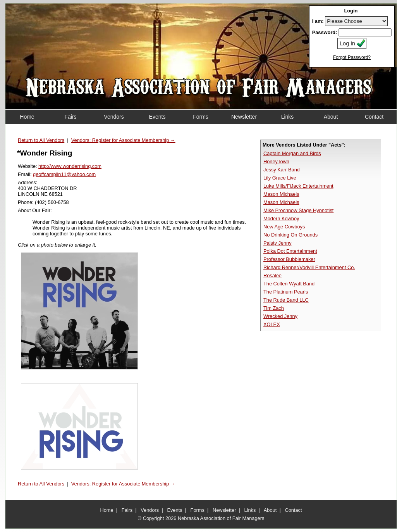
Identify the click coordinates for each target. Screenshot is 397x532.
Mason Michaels (281, 194)
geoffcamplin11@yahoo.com (64, 174)
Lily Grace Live (280, 178)
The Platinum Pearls (286, 292)
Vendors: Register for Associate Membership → (123, 140)
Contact (293, 510)
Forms (198, 510)
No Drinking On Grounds (290, 235)
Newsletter (224, 510)
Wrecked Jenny (280, 316)
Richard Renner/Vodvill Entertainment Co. (309, 267)
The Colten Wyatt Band (289, 284)
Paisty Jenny (278, 243)
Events (174, 510)
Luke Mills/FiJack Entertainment (298, 186)
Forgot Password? (352, 57)
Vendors (150, 510)
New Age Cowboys (284, 227)
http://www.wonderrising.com (70, 166)
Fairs (127, 510)
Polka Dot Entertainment (290, 251)
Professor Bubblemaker (289, 259)
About (270, 510)
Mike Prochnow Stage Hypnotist (298, 210)
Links (250, 510)
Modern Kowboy (281, 218)
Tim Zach (274, 308)
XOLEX (272, 324)
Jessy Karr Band (282, 170)
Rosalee (272, 275)
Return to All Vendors (41, 140)
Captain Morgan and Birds (292, 153)
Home (107, 510)
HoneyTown (276, 161)
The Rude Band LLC (286, 300)
